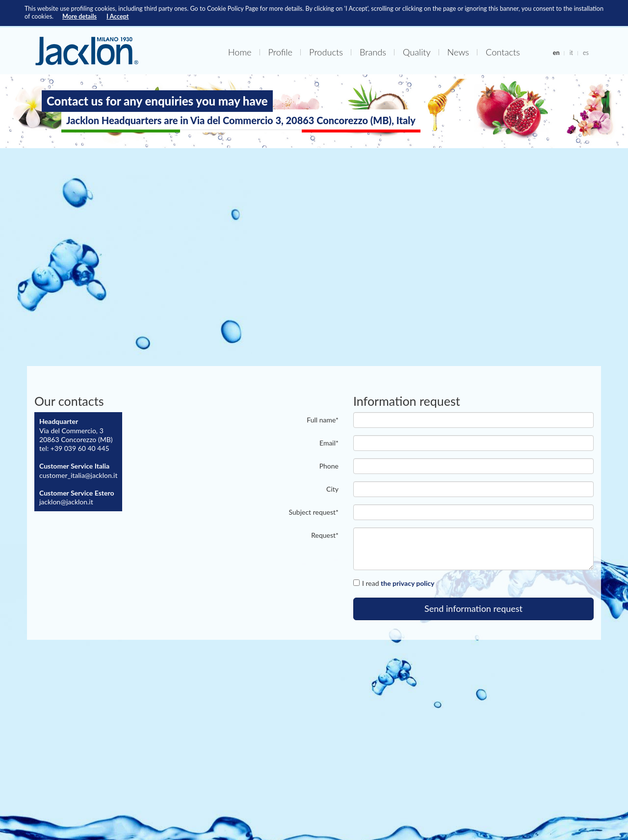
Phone (329, 466)
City (332, 489)
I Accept (118, 16)
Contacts (503, 52)
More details (79, 16)
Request (325, 535)
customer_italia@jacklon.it (78, 475)
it (571, 52)
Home (240, 52)
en (556, 52)
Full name (323, 420)
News (458, 52)
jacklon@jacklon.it (66, 502)
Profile (281, 52)
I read (394, 583)
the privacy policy (407, 583)
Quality (417, 52)
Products (326, 52)
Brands (373, 52)
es (586, 52)
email (329, 443)
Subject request (314, 512)
